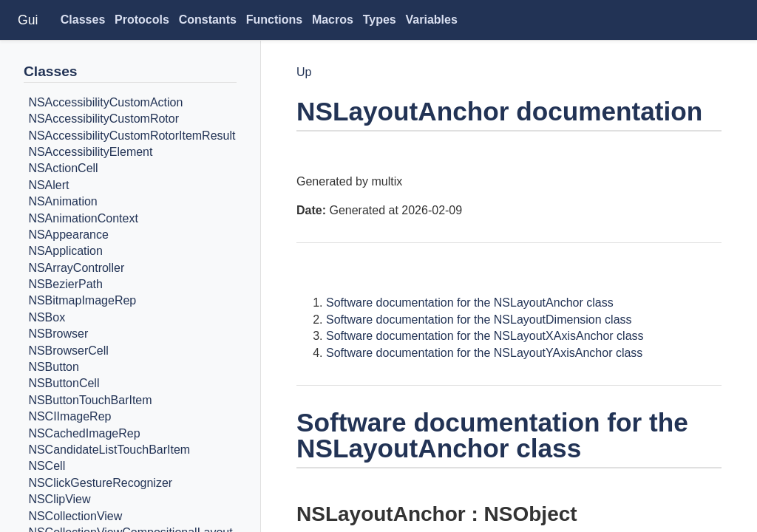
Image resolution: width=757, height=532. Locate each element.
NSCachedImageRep (84, 433)
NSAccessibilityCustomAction (105, 102)
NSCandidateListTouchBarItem (109, 450)
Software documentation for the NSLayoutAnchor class (470, 303)
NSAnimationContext (83, 218)
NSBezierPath (65, 284)
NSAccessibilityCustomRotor (103, 119)
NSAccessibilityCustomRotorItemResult (132, 136)
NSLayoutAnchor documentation (499, 111)
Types (380, 20)
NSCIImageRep (69, 416)
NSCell (47, 467)
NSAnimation (62, 201)
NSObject (531, 514)
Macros (333, 20)
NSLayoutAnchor (381, 514)
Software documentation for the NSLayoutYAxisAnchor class (484, 353)
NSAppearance (68, 235)
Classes (83, 20)
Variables (432, 20)
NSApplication (65, 252)
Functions (274, 20)
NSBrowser (58, 334)
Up (304, 72)
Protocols (142, 20)
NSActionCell (63, 169)
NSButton (53, 367)
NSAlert (48, 185)
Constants (208, 20)
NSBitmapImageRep (82, 301)
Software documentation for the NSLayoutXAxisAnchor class (485, 336)
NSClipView (59, 499)
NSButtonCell (64, 384)
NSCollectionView (75, 516)
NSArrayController (76, 268)
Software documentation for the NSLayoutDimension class (479, 320)
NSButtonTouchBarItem (90, 400)
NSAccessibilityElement (90, 152)
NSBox (47, 317)
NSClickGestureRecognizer (100, 483)
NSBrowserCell (68, 351)
